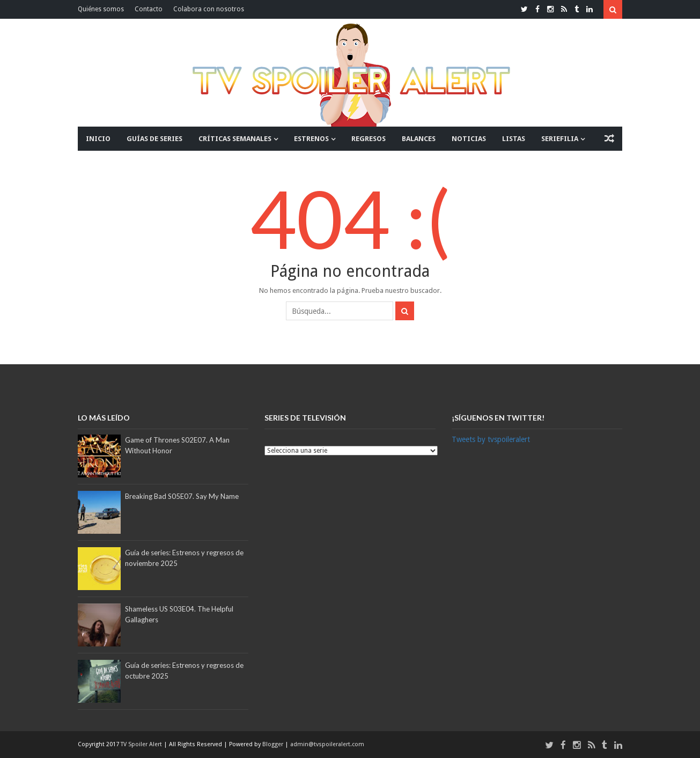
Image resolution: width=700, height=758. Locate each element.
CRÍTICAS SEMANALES (235, 139)
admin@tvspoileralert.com (327, 744)
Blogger (274, 744)
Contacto (149, 9)
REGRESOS (369, 139)
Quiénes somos (101, 9)
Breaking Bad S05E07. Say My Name (182, 496)
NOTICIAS (469, 139)
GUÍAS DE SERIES (154, 139)
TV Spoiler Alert (142, 744)
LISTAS (514, 139)
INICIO (98, 139)
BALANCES (419, 139)
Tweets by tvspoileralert (491, 439)
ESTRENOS (311, 139)
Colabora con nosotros (209, 9)
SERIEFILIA (560, 139)
